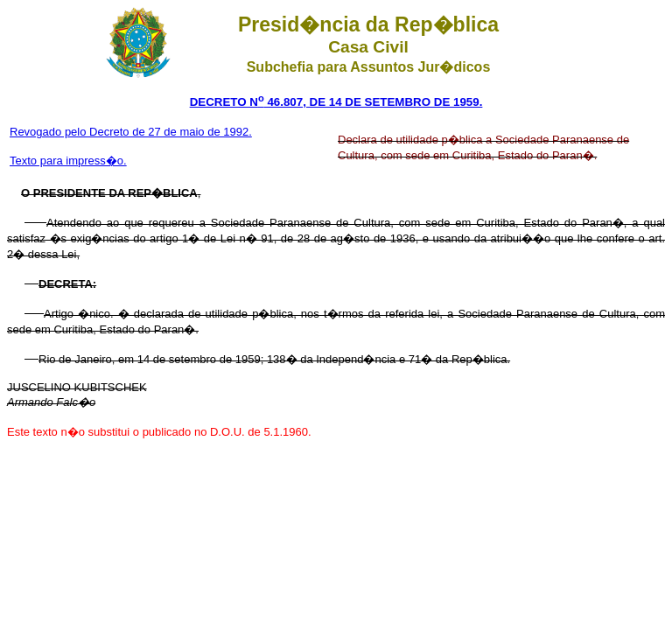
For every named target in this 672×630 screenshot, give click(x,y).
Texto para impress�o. (68, 161)
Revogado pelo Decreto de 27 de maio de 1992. (131, 132)
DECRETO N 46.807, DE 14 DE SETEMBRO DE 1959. (336, 102)
